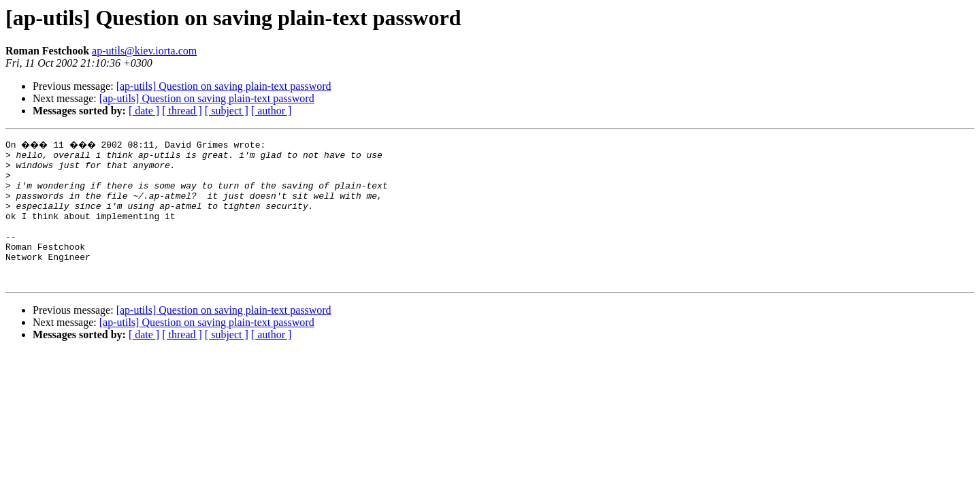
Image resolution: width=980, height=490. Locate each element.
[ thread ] (182, 111)
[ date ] (144, 111)
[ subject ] (227, 111)
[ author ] (272, 111)
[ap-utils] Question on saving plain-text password (224, 86)
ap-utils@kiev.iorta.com (144, 51)
